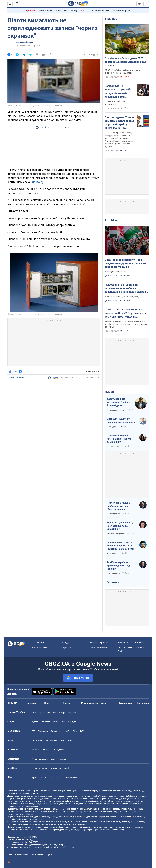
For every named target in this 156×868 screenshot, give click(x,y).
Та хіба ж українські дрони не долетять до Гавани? (119, 565)
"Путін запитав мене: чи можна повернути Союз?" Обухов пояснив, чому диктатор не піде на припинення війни (126, 313)
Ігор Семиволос (113, 554)
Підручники (43, 731)
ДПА (68, 731)
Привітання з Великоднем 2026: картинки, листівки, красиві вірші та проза (125, 62)
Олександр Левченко (116, 410)
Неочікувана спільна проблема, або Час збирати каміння (118, 506)
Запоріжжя (51, 713)
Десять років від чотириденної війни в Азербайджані (119, 402)
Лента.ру (38, 182)
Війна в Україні (46, 10)
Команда (65, 643)
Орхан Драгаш (113, 427)
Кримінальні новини (25, 42)
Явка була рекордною (115, 272)
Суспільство (125, 703)
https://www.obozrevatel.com (104, 791)
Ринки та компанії (40, 759)
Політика (31, 703)
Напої (44, 750)
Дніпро (62, 713)
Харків (41, 713)
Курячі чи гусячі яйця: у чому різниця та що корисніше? (120, 526)
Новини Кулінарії (57, 750)
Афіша (34, 777)
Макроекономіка (58, 759)
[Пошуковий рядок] (146, 4)
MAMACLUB (56, 768)
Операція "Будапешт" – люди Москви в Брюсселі (121, 420)
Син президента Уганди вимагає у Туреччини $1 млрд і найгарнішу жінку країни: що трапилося (119, 123)
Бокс (63, 722)
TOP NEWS (112, 220)
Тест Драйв (37, 740)
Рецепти (36, 750)
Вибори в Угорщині (122, 10)
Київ (34, 713)
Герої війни (30, 10)
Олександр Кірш (114, 514)
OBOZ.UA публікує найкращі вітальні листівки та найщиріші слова (122, 72)
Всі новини (143, 703)
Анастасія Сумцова (115, 447)
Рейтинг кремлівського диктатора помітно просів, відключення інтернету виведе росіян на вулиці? (126, 324)
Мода (59, 777)
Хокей (56, 722)
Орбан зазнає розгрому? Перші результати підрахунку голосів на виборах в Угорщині (125, 263)
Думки (109, 392)
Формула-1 (73, 722)
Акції (62, 740)
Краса (51, 777)
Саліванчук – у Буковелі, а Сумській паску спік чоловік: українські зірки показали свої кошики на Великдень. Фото (118, 91)
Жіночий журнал (72, 777)
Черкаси (72, 713)
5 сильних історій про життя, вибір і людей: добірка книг (119, 439)
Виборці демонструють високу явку (122, 297)
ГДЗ (33, 731)
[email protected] (42, 847)
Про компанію (38, 643)
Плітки (43, 777)
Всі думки (112, 582)
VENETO (84, 10)
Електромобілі (51, 740)
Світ (47, 703)
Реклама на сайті (39, 647)
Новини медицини (40, 768)
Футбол (35, 722)
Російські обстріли (101, 10)
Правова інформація (98, 643)
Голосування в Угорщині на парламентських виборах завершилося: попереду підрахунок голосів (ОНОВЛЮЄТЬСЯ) (127, 288)
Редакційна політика (18, 378)
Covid (66, 768)
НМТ (81, 731)
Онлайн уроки (57, 731)
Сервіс (70, 740)
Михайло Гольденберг (116, 534)
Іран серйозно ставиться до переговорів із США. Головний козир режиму (121, 546)
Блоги (103, 703)
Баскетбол (46, 722)
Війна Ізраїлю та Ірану (67, 10)
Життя (67, 703)
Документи (66, 647)
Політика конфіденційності (130, 643)
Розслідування (89, 703)
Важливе (111, 19)
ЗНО (75, 731)
